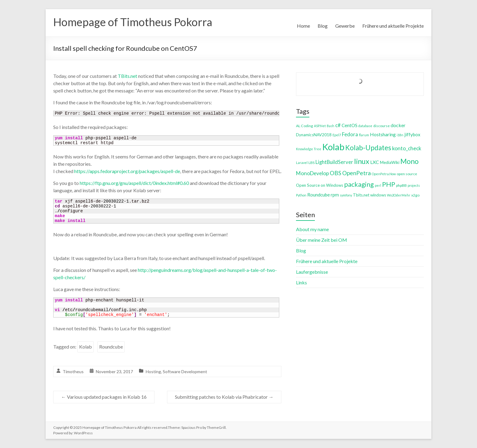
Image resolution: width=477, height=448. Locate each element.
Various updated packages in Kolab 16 (104, 397)
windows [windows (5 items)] (378, 195)
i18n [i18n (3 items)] (400, 135)
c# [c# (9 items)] (338, 125)
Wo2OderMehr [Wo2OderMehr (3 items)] (399, 195)
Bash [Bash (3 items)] (331, 126)
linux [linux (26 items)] (362, 161)
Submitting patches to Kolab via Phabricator (224, 397)
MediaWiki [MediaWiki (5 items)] (390, 162)
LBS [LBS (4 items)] (312, 163)
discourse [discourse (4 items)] (381, 126)
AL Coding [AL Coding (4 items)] (305, 126)
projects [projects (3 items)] (414, 185)
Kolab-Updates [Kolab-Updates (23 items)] (368, 148)
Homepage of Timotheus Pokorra (133, 22)
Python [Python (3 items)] (301, 195)
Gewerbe (345, 26)
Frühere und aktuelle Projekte (393, 26)
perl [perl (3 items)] (378, 185)
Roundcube (111, 347)
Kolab (85, 347)
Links (301, 282)
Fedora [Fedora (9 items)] (350, 134)
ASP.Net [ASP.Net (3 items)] (320, 126)
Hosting (153, 372)
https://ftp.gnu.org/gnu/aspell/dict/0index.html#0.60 (134, 183)
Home (303, 26)
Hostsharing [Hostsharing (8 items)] (383, 134)
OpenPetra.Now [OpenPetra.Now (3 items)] (384, 174)
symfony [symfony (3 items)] (346, 195)
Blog (323, 26)
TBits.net (127, 76)
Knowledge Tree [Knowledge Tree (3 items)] (309, 149)
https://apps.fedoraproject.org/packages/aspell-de (127, 171)
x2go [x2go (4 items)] (415, 195)
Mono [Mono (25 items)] (409, 161)
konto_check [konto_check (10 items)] (407, 148)
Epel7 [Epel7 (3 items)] (337, 135)
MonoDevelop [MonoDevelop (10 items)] (312, 173)
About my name (312, 229)
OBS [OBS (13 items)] (336, 173)
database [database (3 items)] (365, 126)
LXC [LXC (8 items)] (375, 162)
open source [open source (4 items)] (407, 174)
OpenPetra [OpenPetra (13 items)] (357, 173)
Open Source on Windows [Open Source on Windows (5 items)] (320, 185)
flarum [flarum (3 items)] (364, 135)
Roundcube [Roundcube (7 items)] (319, 195)
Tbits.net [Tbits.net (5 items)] (361, 195)
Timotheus (73, 372)
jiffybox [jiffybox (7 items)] (412, 134)
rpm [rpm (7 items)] (335, 195)
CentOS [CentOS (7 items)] (350, 125)
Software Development (185, 372)
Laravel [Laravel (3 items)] (302, 163)
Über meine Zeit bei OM (322, 240)
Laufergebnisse (312, 272)
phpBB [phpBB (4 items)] (401, 185)
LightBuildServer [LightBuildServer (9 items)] (334, 162)
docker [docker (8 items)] (398, 125)
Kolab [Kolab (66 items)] (333, 147)
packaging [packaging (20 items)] (359, 184)
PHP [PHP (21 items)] (389, 184)
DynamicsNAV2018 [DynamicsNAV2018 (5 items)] (314, 135)
